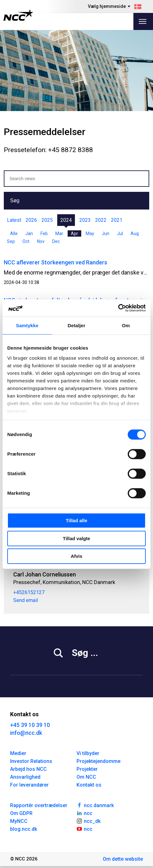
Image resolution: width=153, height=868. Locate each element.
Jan (29, 233)
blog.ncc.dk (24, 829)
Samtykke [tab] (27, 325)
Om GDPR (21, 813)
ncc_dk (89, 821)
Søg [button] (15, 201)
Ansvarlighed (25, 777)
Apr (74, 233)
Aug (135, 233)
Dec (56, 241)
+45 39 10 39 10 (30, 725)
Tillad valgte (76, 538)
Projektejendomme (98, 761)
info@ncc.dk (26, 733)
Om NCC (86, 777)
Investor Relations (31, 761)
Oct (26, 241)
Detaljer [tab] (76, 325)
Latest (14, 220)
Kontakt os (89, 785)
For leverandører (29, 785)
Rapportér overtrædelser (39, 805)
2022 (101, 220)
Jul (120, 233)
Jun (106, 233)
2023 (85, 220)
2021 (117, 220)
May (90, 233)
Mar (59, 233)
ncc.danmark (95, 805)
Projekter (87, 769)
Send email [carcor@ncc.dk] (26, 601)
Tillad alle (76, 520)
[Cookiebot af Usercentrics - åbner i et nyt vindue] (118, 308)
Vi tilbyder (88, 753)
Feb (44, 233)
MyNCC (19, 821)
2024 (66, 220)
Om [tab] (126, 325)
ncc (84, 813)
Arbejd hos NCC (28, 769)
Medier (18, 753)
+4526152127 (29, 593)
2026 (31, 220)
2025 (47, 220)
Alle (14, 233)
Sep (11, 241)
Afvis (77, 556)
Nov (41, 241)
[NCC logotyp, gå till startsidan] (18, 15)
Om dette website (123, 859)
